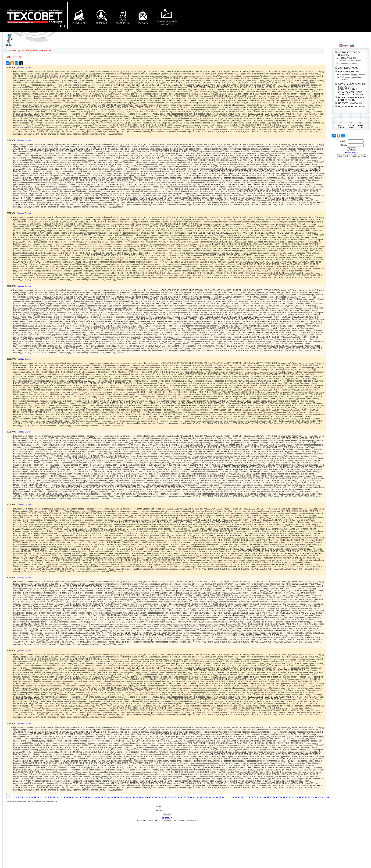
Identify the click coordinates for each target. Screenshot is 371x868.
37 (118, 797)
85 (271, 797)
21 (67, 797)
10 (32, 797)
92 (293, 797)
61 (194, 797)
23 (73, 797)
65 (207, 797)
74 (236, 797)
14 (45, 797)
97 (309, 797)
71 (226, 797)
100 (319, 797)
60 (191, 797)
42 (134, 797)
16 (51, 797)
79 (252, 797)
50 (159, 797)
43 (137, 797)
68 (217, 797)
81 (258, 797)
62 (198, 797)
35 (112, 797)
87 (277, 797)
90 (287, 797)
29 (92, 797)
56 (178, 797)
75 (239, 797)
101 (327, 797)
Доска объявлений (28, 50)
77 (245, 797)
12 (38, 797)
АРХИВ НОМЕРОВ (348, 68)
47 (150, 797)
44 (140, 797)
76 (242, 797)
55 (175, 797)
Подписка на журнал (349, 64)
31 (99, 797)
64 (204, 797)
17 (54, 797)
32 (102, 797)
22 (70, 797)
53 (169, 797)
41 (131, 797)
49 (156, 797)
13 (41, 797)
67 (214, 797)
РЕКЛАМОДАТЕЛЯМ (349, 71)
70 (223, 797)
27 (86, 797)
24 (76, 797)
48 (153, 797)
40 (127, 797)
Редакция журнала (348, 58)
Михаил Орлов (24, 67)
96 (306, 797)
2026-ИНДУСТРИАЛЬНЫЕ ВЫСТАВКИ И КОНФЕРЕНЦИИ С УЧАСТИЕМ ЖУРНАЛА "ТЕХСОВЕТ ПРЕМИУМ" (352, 89)
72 (230, 797)
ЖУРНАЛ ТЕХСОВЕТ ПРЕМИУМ (349, 54)
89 (284, 797)
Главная (12, 50)
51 (162, 797)
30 (96, 797)
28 (89, 797)
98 (312, 797)
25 (80, 797)
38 (121, 797)
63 (201, 797)
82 (261, 797)
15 (48, 797)
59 (188, 797)
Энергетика (45, 50)
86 (274, 797)
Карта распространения (350, 61)
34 (108, 797)
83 (265, 797)
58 (185, 797)
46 (147, 797)
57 (182, 797)
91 (290, 797)
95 (303, 797)
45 (143, 797)
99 (316, 797)
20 (64, 797)
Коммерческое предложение (352, 74)
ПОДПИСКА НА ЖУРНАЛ (351, 106)
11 (35, 797)
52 (166, 797)
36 (115, 797)
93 (297, 797)
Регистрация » (167, 818)
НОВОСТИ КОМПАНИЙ (350, 103)
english (344, 46)
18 (57, 797)
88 (280, 797)
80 (255, 797)
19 (60, 797)
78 (249, 797)
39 (124, 797)
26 (83, 797)
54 (172, 797)
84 (268, 797)
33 (105, 797)
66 (210, 797)
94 (300, 797)
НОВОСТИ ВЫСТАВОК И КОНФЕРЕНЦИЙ (351, 99)
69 (220, 797)
